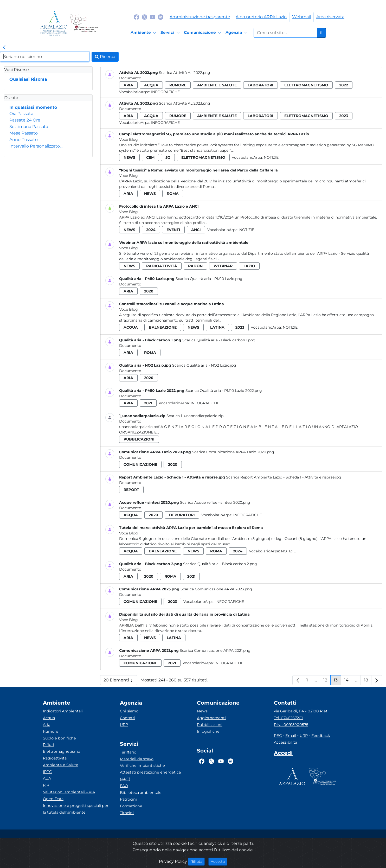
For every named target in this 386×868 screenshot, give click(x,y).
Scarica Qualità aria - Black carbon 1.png (219, 340)
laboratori (260, 85)
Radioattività (55, 758)
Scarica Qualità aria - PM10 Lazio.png (209, 279)
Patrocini (128, 799)
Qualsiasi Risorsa (28, 79)
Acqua (49, 718)
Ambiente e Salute (61, 765)
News (202, 711)
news (129, 157)
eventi (173, 230)
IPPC (47, 772)
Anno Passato (24, 140)
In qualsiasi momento (33, 107)
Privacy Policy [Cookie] (173, 861)
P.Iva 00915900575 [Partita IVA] (291, 725)
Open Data (53, 799)
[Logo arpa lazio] (54, 24)
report (131, 490)
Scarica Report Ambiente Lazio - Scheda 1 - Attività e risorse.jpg (284, 477)
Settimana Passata (29, 127)
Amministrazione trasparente (200, 17)
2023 (344, 116)
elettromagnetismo (306, 85)
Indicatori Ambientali (63, 711)
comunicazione (140, 464)
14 (348, 681)
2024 (151, 230)
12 (327, 681)
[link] (4, 48)
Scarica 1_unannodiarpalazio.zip (195, 416)
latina (217, 327)
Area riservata (330, 17)
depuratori (182, 515)
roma (173, 194)
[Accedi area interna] (283, 754)
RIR (46, 785)
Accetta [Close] (219, 861)
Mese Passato (24, 133)
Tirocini (127, 813)
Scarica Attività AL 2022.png (185, 73)
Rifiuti (49, 745)
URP (124, 725)
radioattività (162, 266)
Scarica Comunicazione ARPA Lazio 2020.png (233, 452)
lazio (249, 266)
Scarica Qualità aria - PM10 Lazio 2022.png (224, 391)
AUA (47, 778)
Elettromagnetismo (62, 751)
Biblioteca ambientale (141, 793)
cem (150, 157)
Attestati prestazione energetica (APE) (150, 776)
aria (128, 85)
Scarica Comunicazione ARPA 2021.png (215, 650)
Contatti (128, 718)
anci (196, 230)
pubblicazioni (139, 439)
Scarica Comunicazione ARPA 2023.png (216, 589)
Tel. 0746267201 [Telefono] (288, 718)
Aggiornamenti (211, 718)
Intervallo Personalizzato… (36, 146)
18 (368, 681)
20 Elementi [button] (120, 681)
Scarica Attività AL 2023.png (185, 103)
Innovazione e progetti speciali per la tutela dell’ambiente (76, 809)
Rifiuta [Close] (198, 861)
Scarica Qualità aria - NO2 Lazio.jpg (204, 365)
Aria (47, 725)
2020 (149, 291)
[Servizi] (171, 33)
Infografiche (165, 92)
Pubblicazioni (210, 725)
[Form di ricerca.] (285, 33)
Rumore (51, 731)
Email (291, 736)
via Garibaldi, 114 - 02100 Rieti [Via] (301, 711)
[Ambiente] (144, 33)
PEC (278, 736)
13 (337, 681)
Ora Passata (21, 114)
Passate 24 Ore (25, 120)
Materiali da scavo (137, 759)
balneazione (163, 327)
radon (195, 266)
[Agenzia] (237, 33)
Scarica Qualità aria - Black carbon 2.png (220, 564)
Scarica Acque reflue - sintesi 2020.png (215, 502)
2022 (344, 85)
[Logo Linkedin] (161, 17)
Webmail (301, 17)
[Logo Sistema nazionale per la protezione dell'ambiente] (84, 24)
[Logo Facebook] (136, 17)
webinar (223, 266)
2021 (148, 403)
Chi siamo (129, 711)
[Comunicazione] (203, 33)
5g (168, 157)
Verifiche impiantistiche (142, 765)
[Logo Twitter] (144, 17)
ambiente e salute (217, 85)
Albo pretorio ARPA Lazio (261, 17)
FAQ (124, 786)
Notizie (271, 157)
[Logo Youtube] (153, 17)
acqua (151, 85)
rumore (178, 85)
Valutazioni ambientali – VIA (69, 792)
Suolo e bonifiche (59, 738)
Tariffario (128, 752)
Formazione (131, 806)
